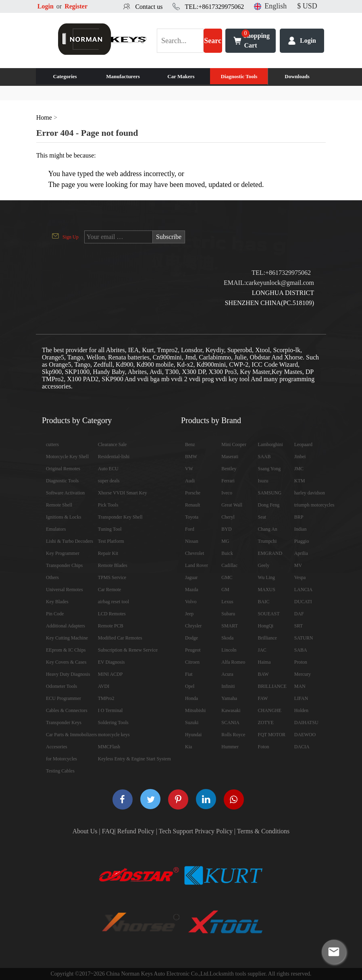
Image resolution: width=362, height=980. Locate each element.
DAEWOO (305, 735)
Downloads (297, 76)
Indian (301, 529)
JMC (299, 469)
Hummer (230, 747)
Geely (264, 565)
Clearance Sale (112, 444)
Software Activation (65, 493)
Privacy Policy (214, 831)
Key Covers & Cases (66, 662)
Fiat (189, 674)
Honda (191, 698)
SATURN (304, 638)
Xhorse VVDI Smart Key (123, 493)
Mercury (303, 674)
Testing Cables (60, 771)
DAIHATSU (306, 723)
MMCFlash (109, 747)
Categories (65, 76)
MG (225, 541)
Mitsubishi (195, 710)
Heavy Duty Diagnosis (68, 674)
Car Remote (110, 590)
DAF (299, 614)
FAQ (108, 831)
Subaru (228, 614)
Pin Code (55, 614)
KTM (300, 481)
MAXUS (267, 590)
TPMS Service (112, 577)
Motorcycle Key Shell (67, 457)
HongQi (266, 626)
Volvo (191, 602)
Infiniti (228, 686)
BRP (299, 517)
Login (46, 6)
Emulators (56, 529)
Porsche (193, 493)
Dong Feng (269, 505)
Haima (264, 662)
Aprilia (301, 553)
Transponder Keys (64, 723)
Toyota (192, 517)
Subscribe (169, 237)
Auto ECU (108, 469)
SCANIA (230, 723)
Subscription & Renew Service (128, 650)
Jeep (189, 614)
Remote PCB (111, 626)
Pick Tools (108, 505)
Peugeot (193, 650)
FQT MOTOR (272, 735)
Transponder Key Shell (120, 517)
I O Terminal (110, 710)
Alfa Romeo (233, 662)
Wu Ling (267, 577)
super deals (109, 481)
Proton (301, 662)
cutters (52, 444)
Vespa (300, 577)
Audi (190, 481)
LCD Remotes (112, 614)
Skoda (227, 638)
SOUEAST (269, 614)
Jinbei (300, 457)
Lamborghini (270, 444)
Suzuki (192, 723)
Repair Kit (108, 553)
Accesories (57, 747)
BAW (263, 674)
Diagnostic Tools (239, 76)
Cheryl (228, 517)
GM (225, 590)
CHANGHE (270, 710)
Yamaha (229, 698)
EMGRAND (270, 553)
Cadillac (229, 565)
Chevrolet (195, 553)
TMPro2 (106, 698)
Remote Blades (113, 565)
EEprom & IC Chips (66, 650)
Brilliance (267, 638)
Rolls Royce (233, 735)
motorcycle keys (114, 735)
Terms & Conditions (263, 831)
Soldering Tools (113, 723)
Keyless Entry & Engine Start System (134, 759)
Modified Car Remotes (120, 638)
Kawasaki (231, 710)
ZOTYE (266, 723)
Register (76, 6)
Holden (301, 710)
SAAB (264, 457)
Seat (262, 517)
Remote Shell (59, 505)
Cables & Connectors (67, 710)
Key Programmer (63, 553)
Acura (227, 674)
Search (213, 45)
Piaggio (302, 541)
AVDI (104, 686)
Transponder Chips (64, 565)
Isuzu (263, 481)
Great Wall (232, 505)
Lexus (227, 602)
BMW (191, 457)
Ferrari (228, 481)
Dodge (191, 638)
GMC (227, 577)
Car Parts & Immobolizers (71, 735)
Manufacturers (123, 76)
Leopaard (303, 444)
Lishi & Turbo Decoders (70, 541)
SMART (230, 626)
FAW (263, 698)
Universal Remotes (64, 590)
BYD (226, 529)
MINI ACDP (110, 674)
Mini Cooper (234, 444)
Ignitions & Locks (63, 517)
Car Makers (181, 76)
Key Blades (57, 602)
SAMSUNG (270, 493)
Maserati (230, 457)
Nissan (192, 541)
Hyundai (193, 735)
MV (298, 565)
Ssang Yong (269, 469)
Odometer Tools (61, 686)
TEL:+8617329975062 (214, 7)
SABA (301, 650)
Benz (190, 444)
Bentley (229, 469)
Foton (264, 747)
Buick (227, 553)
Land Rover (197, 565)
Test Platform (111, 541)
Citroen (192, 662)
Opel (190, 686)
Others (52, 577)
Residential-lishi (114, 457)
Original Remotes (63, 469)
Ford (190, 529)
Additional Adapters (66, 626)
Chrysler (193, 626)
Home (44, 117)
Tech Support (176, 831)
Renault (192, 505)
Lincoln (229, 650)
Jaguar (191, 577)
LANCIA (303, 590)
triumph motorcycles (314, 505)
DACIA (302, 747)
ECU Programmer (63, 698)
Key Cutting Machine (67, 638)
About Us (85, 831)
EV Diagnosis (111, 662)
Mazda (192, 590)
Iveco (227, 493)
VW (189, 469)
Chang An (268, 529)
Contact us (149, 7)
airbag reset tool (113, 602)
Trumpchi (267, 541)
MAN (300, 686)
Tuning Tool (110, 529)
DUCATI (303, 602)
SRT (299, 626)
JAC (262, 650)
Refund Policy (136, 831)
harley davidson (310, 493)
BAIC (264, 602)
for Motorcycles (61, 759)
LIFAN (301, 698)
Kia (188, 747)
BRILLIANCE (272, 686)
